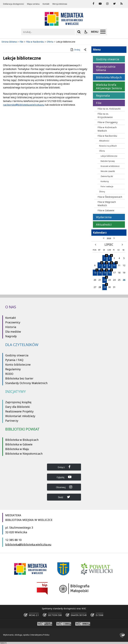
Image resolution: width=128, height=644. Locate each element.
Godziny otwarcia (17, 355)
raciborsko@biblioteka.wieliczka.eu (24, 105)
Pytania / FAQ (14, 360)
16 (110, 272)
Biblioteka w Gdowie (19, 444)
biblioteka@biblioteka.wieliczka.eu (28, 544)
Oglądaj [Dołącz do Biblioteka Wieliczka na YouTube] (64, 477)
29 (105, 286)
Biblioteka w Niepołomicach (24, 454)
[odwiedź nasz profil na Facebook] (93, 4)
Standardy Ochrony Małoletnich (26, 383)
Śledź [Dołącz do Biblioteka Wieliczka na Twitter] (64, 497)
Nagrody (11, 336)
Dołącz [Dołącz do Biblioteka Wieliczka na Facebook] (64, 467)
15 (105, 272)
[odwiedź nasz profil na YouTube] (100, 4)
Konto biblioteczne (18, 365)
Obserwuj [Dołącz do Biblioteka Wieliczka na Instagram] (64, 487)
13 (95, 272)
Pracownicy (13, 322)
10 (115, 265)
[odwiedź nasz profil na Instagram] (107, 4)
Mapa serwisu (33, 4)
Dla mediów (13, 332)
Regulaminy (13, 369)
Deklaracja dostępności (14, 4)
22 (105, 279)
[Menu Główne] (98, 32)
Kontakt (46, 4)
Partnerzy (12, 421)
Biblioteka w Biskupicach (22, 440)
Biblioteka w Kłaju (17, 449)
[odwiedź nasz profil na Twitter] (114, 4)
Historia (11, 327)
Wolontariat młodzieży (20, 416)
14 (100, 272)
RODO (9, 374)
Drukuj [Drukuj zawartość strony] (75, 50)
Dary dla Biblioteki (18, 407)
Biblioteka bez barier (19, 378)
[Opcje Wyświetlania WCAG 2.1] (86, 32)
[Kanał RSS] (122, 4)
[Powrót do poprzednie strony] (85, 50)
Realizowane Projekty (19, 411)
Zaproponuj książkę (18, 402)
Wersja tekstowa (60, 4)
